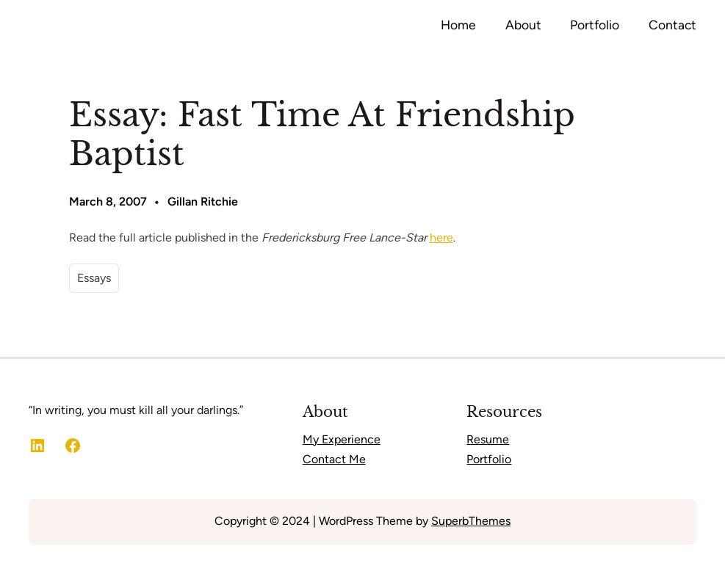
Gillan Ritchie (203, 202)
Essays (94, 278)
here (441, 237)
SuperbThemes (471, 521)
